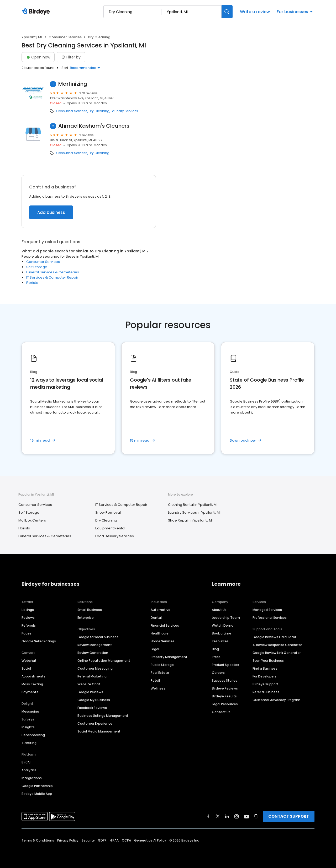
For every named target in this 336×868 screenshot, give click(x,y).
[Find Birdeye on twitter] (218, 816)
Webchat (29, 661)
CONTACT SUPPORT (289, 816)
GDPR (102, 840)
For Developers (264, 676)
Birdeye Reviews (225, 688)
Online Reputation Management (104, 661)
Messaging (30, 711)
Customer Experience (95, 723)
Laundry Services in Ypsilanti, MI (194, 512)
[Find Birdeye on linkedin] (227, 816)
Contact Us (221, 712)
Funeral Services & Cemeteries (53, 272)
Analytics (29, 770)
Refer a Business (266, 692)
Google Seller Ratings (39, 641)
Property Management (169, 657)
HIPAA (114, 840)
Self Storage (37, 267)
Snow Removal (108, 512)
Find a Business (265, 668)
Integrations (32, 778)
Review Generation (93, 653)
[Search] (227, 12)
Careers (218, 673)
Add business (51, 212)
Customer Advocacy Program (276, 700)
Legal (155, 649)
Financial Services (165, 625)
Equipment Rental (110, 528)
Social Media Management (99, 731)
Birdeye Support (265, 684)
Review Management (95, 645)
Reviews (28, 618)
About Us (219, 610)
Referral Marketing (92, 676)
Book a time (222, 633)
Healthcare (160, 633)
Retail (155, 680)
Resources (220, 641)
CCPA (126, 840)
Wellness (158, 688)
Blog (215, 649)
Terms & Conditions (38, 840)
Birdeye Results (224, 696)
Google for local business (98, 637)
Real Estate (160, 673)
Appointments (33, 676)
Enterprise (86, 618)
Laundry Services (124, 111)
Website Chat (89, 684)
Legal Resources (225, 704)
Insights (28, 727)
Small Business (90, 610)
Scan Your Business (268, 661)
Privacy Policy (68, 840)
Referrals (29, 625)
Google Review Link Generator (277, 653)
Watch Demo (223, 625)
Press (216, 657)
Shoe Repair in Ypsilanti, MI (190, 520)
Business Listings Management (103, 716)
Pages (27, 633)
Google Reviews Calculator (274, 637)
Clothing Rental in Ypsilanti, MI (193, 505)
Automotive (161, 610)
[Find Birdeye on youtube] (246, 816)
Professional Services (270, 618)
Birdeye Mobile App (37, 794)
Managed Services (267, 610)
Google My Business (94, 700)
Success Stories (225, 680)
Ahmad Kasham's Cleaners (94, 126)
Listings (28, 610)
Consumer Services (65, 37)
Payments (30, 692)
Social (26, 668)
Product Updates (225, 665)
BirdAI (26, 762)
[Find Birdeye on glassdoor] (256, 816)
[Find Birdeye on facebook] (208, 816)
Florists (32, 283)
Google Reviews (90, 692)
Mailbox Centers (32, 520)
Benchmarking (33, 735)
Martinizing (73, 84)
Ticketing (29, 743)
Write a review (255, 12)
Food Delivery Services (115, 536)
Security (88, 840)
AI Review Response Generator (277, 645)
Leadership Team (226, 618)
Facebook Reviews (92, 708)
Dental (156, 618)
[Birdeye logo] (37, 12)
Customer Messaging (95, 668)
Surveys (28, 719)
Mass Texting (32, 684)
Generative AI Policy (150, 840)
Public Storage (162, 665)
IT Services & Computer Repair (52, 277)
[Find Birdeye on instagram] (237, 816)
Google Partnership (37, 786)
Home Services (163, 641)
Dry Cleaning (99, 111)
